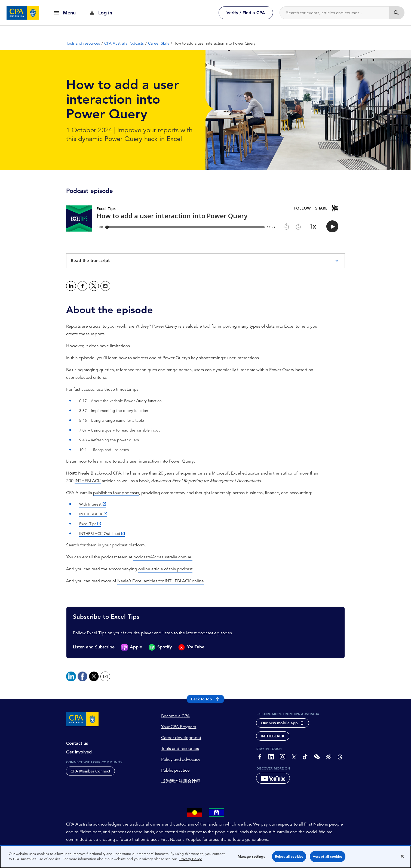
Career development (181, 738)
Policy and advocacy (181, 759)
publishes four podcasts (116, 493)
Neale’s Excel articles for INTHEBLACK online (161, 581)
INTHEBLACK (88, 481)
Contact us (77, 743)
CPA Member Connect (90, 771)
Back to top (206, 699)
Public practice (175, 770)
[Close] (402, 856)
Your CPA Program (179, 727)
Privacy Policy (191, 859)
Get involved (79, 752)
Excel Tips (88, 524)
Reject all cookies (289, 856)
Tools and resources (180, 749)
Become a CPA (175, 716)
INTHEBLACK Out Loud (100, 534)
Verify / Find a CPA (246, 13)
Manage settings (251, 856)
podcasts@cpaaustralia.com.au (163, 557)
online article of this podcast (165, 569)
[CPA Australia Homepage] (23, 13)
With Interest (90, 504)
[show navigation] (65, 13)
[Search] (335, 13)
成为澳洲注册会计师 (181, 781)
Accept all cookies (328, 856)
